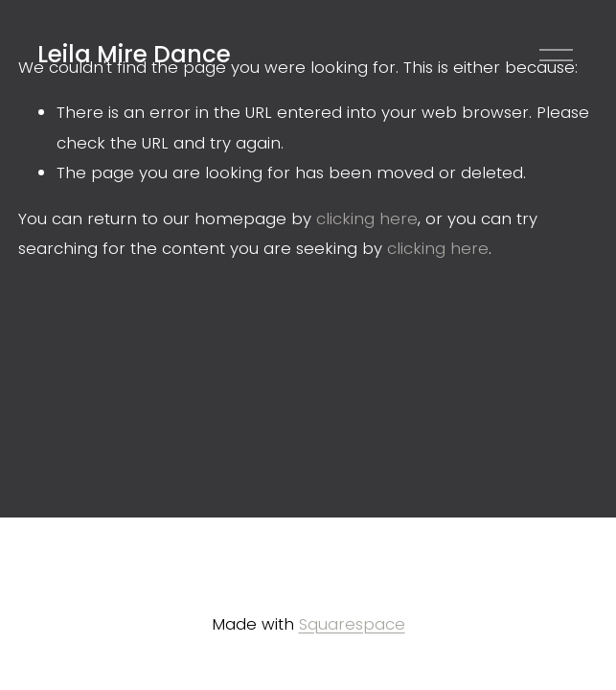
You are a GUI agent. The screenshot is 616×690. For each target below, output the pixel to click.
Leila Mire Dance (134, 54)
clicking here (367, 218)
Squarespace (352, 624)
